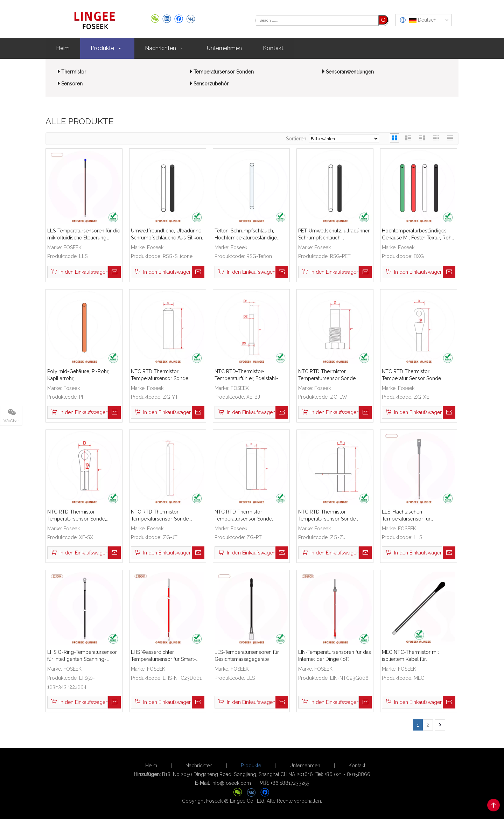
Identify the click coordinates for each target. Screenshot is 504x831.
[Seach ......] (317, 20)
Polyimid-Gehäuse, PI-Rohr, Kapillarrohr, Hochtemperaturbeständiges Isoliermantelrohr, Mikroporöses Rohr (83, 375)
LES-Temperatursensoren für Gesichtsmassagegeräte (247, 656)
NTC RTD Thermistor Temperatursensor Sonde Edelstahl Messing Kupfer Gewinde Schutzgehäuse (327, 375)
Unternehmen (305, 771)
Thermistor (74, 72)
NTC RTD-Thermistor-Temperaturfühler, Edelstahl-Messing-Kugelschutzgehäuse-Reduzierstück (250, 375)
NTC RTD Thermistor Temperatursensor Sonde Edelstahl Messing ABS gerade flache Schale (249, 516)
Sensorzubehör (211, 84)
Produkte (251, 771)
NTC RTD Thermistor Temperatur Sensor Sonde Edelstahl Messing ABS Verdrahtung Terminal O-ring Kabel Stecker (414, 375)
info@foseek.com (231, 789)
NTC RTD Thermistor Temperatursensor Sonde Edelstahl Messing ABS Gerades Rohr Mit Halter (334, 516)
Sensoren (72, 84)
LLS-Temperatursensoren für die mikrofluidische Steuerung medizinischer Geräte (84, 235)
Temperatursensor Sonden (224, 72)
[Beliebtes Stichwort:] (383, 20)
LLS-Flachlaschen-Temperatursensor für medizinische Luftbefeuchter (414, 516)
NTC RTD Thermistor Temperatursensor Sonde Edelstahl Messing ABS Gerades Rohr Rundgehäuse (167, 375)
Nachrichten (199, 771)
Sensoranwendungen (350, 72)
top (493, 805)
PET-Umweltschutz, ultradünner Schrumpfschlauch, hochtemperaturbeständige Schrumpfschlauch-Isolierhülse (334, 235)
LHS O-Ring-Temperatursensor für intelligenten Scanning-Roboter (82, 656)
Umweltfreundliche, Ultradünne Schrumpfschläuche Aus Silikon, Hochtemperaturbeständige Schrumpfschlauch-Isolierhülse (167, 235)
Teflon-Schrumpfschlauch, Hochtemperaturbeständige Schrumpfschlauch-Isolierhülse (250, 235)
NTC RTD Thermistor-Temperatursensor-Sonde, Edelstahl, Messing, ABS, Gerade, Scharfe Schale (160, 516)
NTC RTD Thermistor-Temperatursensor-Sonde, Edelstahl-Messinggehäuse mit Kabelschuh (82, 516)
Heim (151, 771)
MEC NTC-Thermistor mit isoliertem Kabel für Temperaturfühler (410, 656)
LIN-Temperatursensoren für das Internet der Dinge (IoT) (335, 656)
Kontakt (357, 771)
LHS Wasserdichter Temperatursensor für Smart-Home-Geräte (163, 656)
